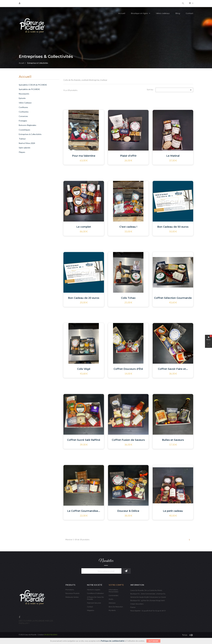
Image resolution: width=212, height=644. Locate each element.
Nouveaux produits (72, 593)
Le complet (84, 227)
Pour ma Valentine (84, 156)
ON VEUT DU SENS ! (51, 635)
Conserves (23, 116)
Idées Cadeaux (25, 103)
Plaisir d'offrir (128, 156)
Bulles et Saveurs (173, 440)
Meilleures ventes (72, 597)
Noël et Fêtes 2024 (27, 143)
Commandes (114, 595)
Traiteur (22, 139)
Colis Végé (84, 369)
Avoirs (111, 599)
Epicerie (22, 98)
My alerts (112, 610)
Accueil (25, 77)
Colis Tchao (128, 298)
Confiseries (24, 112)
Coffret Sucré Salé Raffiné (84, 440)
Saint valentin (25, 148)
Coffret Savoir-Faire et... (173, 369)
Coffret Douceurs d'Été (128, 369)
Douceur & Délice (128, 511)
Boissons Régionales (28, 125)
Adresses (112, 603)
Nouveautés (24, 94)
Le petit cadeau (173, 511)
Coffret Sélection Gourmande (173, 298)
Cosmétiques (24, 130)
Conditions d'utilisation (95, 593)
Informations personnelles (114, 591)
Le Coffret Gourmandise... (84, 511)
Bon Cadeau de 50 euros (173, 227)
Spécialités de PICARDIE (29, 89)
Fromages (23, 121)
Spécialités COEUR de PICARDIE (33, 85)
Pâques (22, 152)
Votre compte (116, 585)
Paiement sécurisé (94, 603)
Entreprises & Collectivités (30, 134)
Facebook (19, 617)
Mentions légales (94, 590)
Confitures (23, 107)
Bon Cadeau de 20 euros (84, 298)
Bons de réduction (116, 607)
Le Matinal (173, 156)
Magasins (91, 610)
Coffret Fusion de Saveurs (128, 440)
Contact (90, 607)
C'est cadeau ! (128, 227)
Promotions (70, 590)
